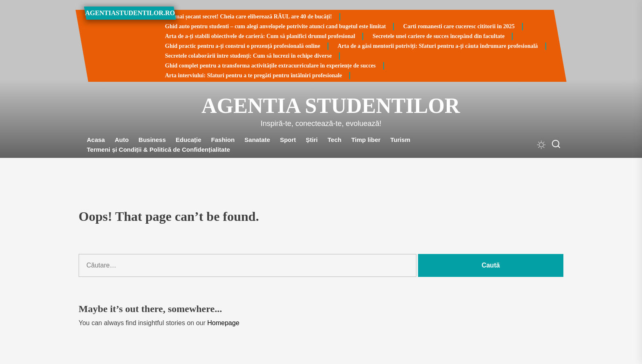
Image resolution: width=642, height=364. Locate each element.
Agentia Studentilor (321, 106)
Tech (335, 140)
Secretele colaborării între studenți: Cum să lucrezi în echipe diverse (248, 56)
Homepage (223, 323)
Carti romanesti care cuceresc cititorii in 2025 (459, 26)
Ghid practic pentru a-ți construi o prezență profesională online (243, 46)
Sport (288, 140)
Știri (312, 140)
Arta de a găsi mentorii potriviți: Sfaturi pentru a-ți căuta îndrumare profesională (438, 46)
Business (152, 140)
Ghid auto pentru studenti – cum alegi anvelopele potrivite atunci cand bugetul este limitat (275, 26)
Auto (122, 140)
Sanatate (257, 140)
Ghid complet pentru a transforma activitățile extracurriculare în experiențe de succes (270, 66)
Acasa (96, 140)
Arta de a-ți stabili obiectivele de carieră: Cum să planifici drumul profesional (260, 36)
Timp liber (366, 140)
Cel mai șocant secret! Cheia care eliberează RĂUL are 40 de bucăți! (249, 17)
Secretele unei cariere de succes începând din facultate (439, 36)
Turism (400, 140)
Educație (189, 140)
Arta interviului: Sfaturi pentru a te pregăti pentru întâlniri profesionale (253, 75)
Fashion (223, 140)
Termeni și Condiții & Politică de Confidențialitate (158, 149)
